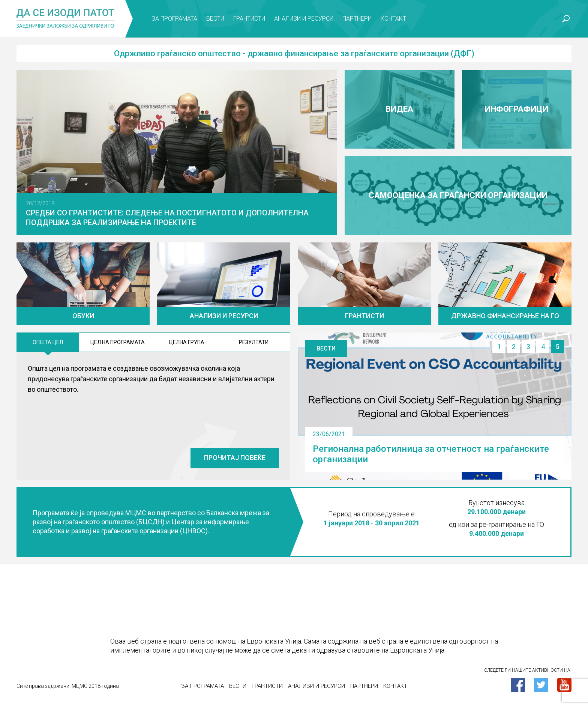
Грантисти (249, 19)
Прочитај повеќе (235, 458)
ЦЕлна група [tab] (187, 342)
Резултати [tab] (254, 342)
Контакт (393, 19)
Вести (215, 19)
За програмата (174, 19)
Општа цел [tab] (48, 342)
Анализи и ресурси (304, 19)
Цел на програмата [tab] (118, 342)
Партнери (357, 19)
